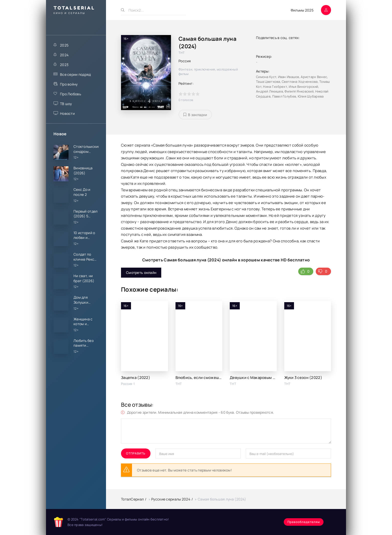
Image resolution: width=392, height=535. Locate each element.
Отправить (136, 453)
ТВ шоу (66, 104)
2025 (64, 45)
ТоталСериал (132, 499)
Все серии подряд (75, 74)
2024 (64, 55)
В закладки (195, 115)
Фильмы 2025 (302, 10)
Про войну (69, 84)
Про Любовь (70, 94)
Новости (67, 113)
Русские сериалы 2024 (171, 499)
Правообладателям (304, 522)
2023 (64, 65)
